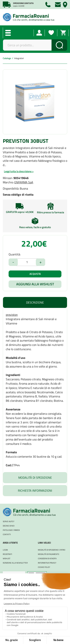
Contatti (7, 534)
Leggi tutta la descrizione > (19, 171)
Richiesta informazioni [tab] (35, 491)
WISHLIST (7, 559)
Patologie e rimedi (11, 530)
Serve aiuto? (8, 521)
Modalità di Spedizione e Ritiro (52, 550)
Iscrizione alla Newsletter (15, 563)
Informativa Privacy (47, 563)
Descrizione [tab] (35, 302)
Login (5, 550)
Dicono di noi (9, 526)
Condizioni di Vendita (47, 559)
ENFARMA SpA (24, 182)
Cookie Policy (44, 567)
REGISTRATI (7, 554)
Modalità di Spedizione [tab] (35, 478)
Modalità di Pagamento (49, 554)
